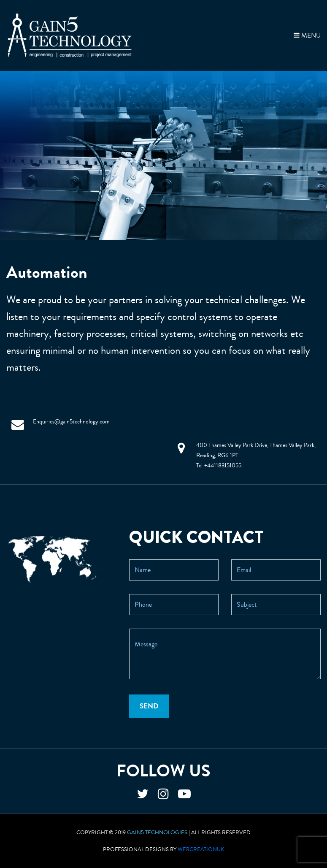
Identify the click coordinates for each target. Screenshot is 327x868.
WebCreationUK (201, 849)
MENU (307, 35)
